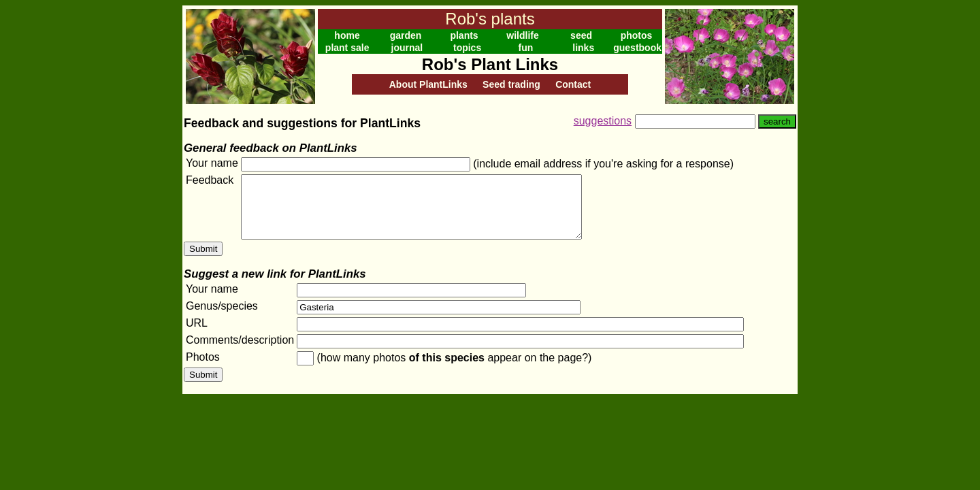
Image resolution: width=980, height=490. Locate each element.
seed (581, 35)
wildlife (522, 35)
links (583, 48)
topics (467, 48)
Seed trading (511, 84)
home (347, 35)
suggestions (603, 121)
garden (406, 35)
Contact (573, 84)
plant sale (347, 48)
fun (526, 48)
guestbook (637, 48)
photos (637, 35)
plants (464, 35)
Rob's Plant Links (490, 64)
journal (407, 48)
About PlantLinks (428, 84)
